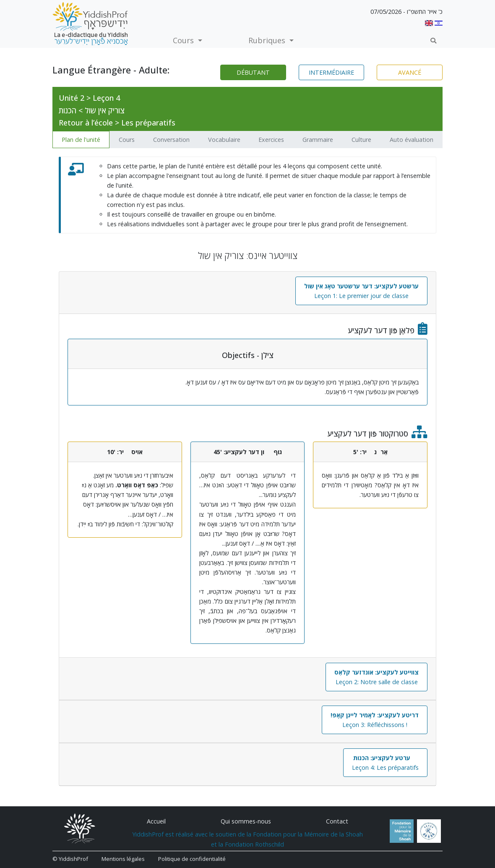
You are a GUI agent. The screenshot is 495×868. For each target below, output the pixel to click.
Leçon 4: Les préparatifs (385, 763)
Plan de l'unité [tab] (81, 140)
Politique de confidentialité (192, 859)
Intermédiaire (331, 72)
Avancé (410, 72)
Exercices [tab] (271, 140)
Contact (337, 821)
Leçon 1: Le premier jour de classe (361, 291)
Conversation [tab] (171, 140)
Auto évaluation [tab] (412, 140)
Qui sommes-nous (246, 821)
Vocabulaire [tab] (224, 140)
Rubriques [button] (268, 40)
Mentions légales (123, 859)
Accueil (156, 821)
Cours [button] (184, 40)
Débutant (253, 72)
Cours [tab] (127, 140)
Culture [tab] (361, 140)
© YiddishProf (70, 859)
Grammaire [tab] (318, 140)
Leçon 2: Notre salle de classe (376, 677)
